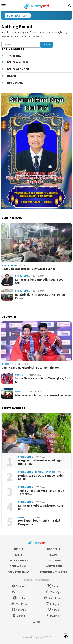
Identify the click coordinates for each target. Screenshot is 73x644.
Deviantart (53, 616)
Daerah (14, 265)
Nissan (12, 76)
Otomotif (7, 364)
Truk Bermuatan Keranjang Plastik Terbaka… (41, 492)
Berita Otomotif (18, 69)
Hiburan (40, 472)
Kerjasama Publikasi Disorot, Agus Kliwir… (41, 507)
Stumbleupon (53, 598)
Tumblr (19, 598)
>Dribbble (19, 610)
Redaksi (54, 555)
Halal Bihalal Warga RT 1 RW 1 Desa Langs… (30, 269)
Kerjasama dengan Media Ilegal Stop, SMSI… (40, 281)
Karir (19, 555)
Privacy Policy (19, 561)
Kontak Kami (54, 566)
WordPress (19, 604)
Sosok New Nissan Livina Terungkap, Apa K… (42, 380)
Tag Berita (14, 56)
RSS (36, 622)
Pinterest (19, 592)
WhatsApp (53, 592)
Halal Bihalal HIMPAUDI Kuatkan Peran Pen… (40, 296)
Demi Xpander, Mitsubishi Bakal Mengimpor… (31, 368)
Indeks (19, 549)
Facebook (19, 586)
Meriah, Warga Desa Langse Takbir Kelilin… (41, 477)
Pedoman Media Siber (54, 572)
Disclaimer (54, 561)
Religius (50, 472)
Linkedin (19, 616)
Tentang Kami (19, 566)
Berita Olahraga (18, 62)
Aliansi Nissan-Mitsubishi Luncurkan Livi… (43, 395)
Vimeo (53, 610)
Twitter (53, 586)
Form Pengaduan (19, 572)
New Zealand (15, 83)
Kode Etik (54, 549)
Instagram (53, 604)
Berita (5, 265)
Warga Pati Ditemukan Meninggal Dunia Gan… (40, 462)
